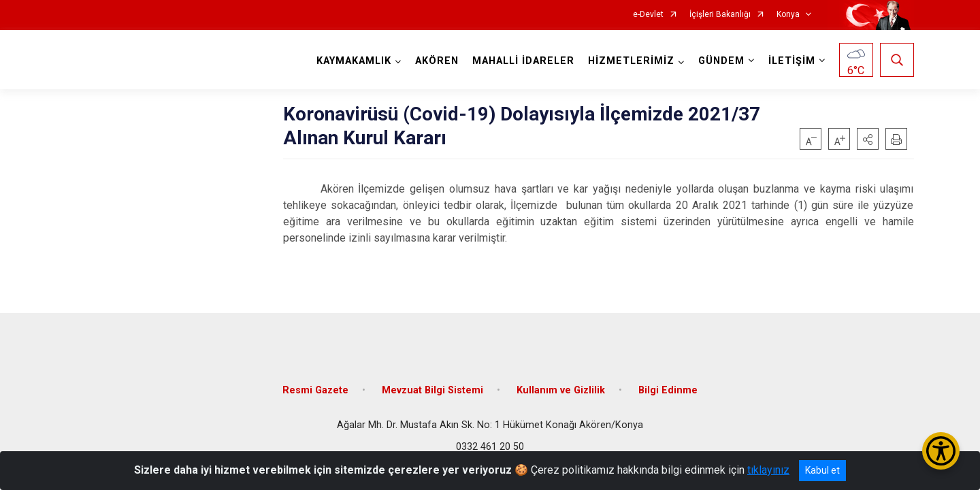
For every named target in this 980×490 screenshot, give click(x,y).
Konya (788, 15)
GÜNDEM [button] (721, 61)
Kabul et (822, 470)
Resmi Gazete (315, 390)
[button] (868, 139)
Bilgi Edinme (668, 390)
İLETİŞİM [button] (792, 61)
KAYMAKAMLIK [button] (354, 61)
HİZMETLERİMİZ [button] (631, 61)
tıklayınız (768, 470)
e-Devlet (648, 15)
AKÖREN (437, 61)
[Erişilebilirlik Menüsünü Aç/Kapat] (941, 451)
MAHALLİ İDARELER (523, 61)
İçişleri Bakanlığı (720, 15)
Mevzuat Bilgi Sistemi (432, 390)
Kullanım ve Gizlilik (561, 390)
